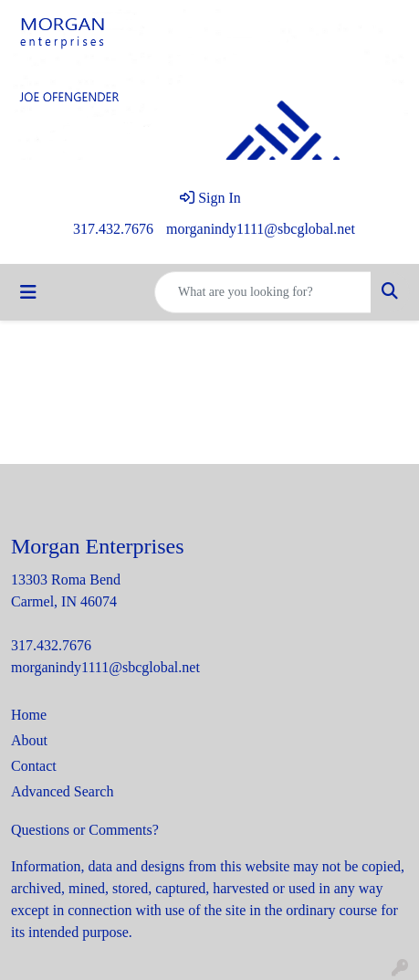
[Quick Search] (263, 292)
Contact (34, 766)
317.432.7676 (113, 229)
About (29, 740)
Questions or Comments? (85, 830)
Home (29, 715)
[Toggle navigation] (28, 292)
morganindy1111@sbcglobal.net (261, 229)
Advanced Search (62, 791)
